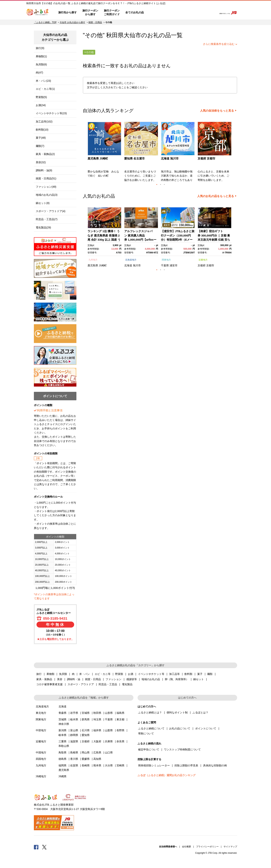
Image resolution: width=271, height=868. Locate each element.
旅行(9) (40, 48)
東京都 (120, 719)
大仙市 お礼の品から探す (72, 22)
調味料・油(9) (44, 170)
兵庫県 (109, 741)
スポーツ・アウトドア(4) (51, 211)
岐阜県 (62, 735)
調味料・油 (74, 679)
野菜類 (119, 674)
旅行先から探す (68, 12)
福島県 (120, 713)
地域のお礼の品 (151, 679)
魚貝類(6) (41, 64)
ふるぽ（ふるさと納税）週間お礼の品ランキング (167, 775)
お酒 (131, 674)
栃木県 (74, 719)
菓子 (200, 674)
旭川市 (137, 265)
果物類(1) (41, 56)
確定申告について (149, 749)
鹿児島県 (93, 265)
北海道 (128, 265)
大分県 (109, 765)
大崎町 (103, 265)
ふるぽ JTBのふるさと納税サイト (38, 13)
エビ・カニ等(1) (45, 89)
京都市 (210, 265)
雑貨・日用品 (95, 22)
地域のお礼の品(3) (47, 195)
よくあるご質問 (175, 13)
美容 (60, 679)
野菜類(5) (41, 97)
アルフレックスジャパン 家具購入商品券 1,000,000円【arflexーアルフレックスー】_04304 (140, 240)
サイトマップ (230, 847)
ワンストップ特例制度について (182, 749)
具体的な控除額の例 (215, 765)
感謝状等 (132, 679)
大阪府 (97, 741)
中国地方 (41, 752)
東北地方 (41, 713)
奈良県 (120, 741)
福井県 (97, 730)
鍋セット (199, 679)
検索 (212, 13)
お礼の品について (180, 728)
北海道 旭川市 (170, 158)
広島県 (97, 752)
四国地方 (41, 759)
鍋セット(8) (43, 203)
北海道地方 (131, 260)
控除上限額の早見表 (186, 765)
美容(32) (41, 162)
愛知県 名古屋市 (134, 158)
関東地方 (166, 260)
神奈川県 (64, 724)
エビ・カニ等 (103, 674)
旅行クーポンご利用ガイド (112, 12)
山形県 (109, 713)
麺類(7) (40, 146)
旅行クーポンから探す (90, 12)
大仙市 (132, 35)
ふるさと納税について (151, 728)
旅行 (39, 674)
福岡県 (62, 765)
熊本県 (97, 765)
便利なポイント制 (177, 712)
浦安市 (174, 265)
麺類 (210, 674)
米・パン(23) (43, 81)
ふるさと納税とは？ (150, 712)
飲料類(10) (42, 130)
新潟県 (62, 730)
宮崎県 (120, 765)
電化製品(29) (43, 227)
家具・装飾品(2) (45, 154)
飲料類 (188, 674)
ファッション (113, 679)
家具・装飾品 (44, 679)
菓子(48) (41, 138)
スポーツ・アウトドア (81, 684)
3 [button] (164, 184)
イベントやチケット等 (151, 674)
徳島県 (62, 759)
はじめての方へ (158, 13)
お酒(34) (41, 105)
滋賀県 (74, 741)
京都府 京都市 (206, 158)
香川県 (74, 759)
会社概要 (187, 847)
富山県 (74, 730)
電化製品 (127, 684)
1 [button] (157, 184)
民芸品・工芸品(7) (47, 219)
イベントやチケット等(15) (51, 113)
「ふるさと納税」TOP (45, 22)
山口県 (109, 752)
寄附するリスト (201, 13)
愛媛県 (86, 759)
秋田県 (97, 713)
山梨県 (109, 730)
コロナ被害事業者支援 (49, 684)
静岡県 (74, 735)
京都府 (202, 265)
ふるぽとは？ (200, 712)
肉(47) (39, 73)
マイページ (190, 13)
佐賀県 (74, 765)
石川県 (86, 730)
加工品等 (174, 674)
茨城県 (62, 719)
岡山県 (86, 752)
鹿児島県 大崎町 (98, 158)
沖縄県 (62, 776)
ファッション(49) (46, 187)
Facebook (36, 847)
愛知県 (86, 735)
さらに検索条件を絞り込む (219, 44)
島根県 (74, 752)
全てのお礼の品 (135, 12)
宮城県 (86, 713)
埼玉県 (97, 719)
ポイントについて (206, 728)
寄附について (146, 734)
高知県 (97, 759)
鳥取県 (62, 752)
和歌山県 (64, 746)
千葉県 (165, 265)
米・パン (84, 674)
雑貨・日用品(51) (46, 178)
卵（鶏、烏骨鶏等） (177, 679)
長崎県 (86, 765)
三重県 (62, 741)
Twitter (44, 847)
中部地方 (41, 730)
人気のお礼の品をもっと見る (216, 196)
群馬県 (86, 719)
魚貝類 (63, 674)
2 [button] (161, 184)
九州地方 (93, 260)
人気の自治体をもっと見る (217, 111)
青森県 (62, 713)
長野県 (120, 730)
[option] (105, 153)
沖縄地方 (41, 776)
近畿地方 (203, 260)
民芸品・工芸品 (108, 684)
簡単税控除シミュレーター (154, 765)
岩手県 (74, 713)
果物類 (50, 674)
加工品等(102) (44, 122)
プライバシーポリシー (207, 847)
